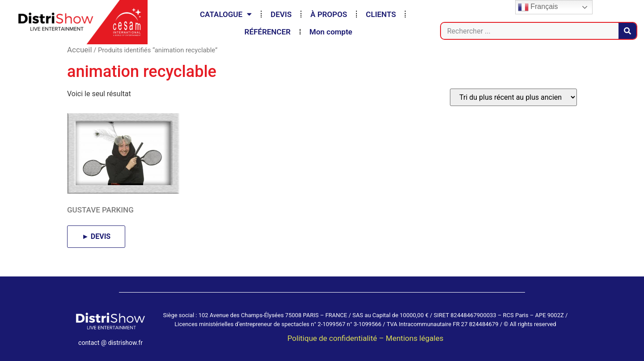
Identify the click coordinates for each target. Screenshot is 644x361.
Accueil (80, 50)
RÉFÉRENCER (268, 32)
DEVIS (281, 14)
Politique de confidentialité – (336, 338)
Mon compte (331, 32)
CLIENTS (381, 14)
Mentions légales (415, 338)
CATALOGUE (226, 14)
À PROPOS (329, 14)
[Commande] (513, 97)
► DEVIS (96, 236)
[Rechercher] (627, 31)
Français (538, 7)
